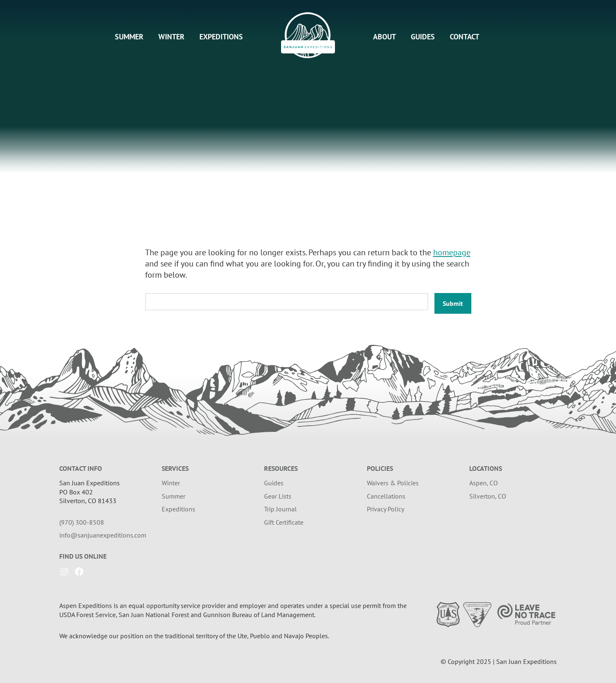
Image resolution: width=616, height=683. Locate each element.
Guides (423, 37)
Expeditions (221, 37)
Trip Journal (280, 509)
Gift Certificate (284, 522)
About (384, 37)
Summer (129, 37)
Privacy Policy (386, 509)
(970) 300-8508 (82, 522)
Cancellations (386, 496)
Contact (464, 37)
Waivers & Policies (393, 483)
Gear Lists (278, 496)
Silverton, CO (488, 496)
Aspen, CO (484, 483)
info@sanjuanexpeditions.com (103, 535)
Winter (171, 37)
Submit (453, 303)
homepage (452, 252)
